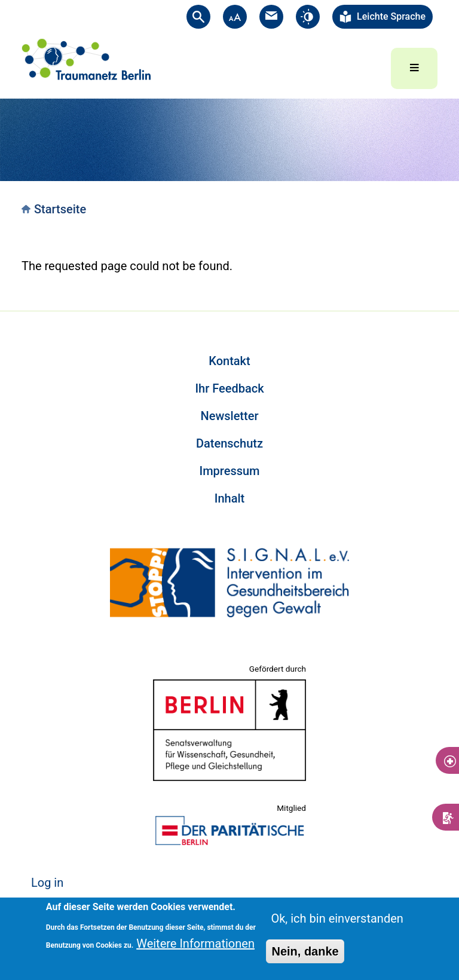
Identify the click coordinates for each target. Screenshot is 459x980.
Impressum (229, 471)
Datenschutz (229, 443)
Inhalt (229, 498)
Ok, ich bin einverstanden (337, 918)
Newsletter (230, 416)
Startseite (60, 209)
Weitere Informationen (195, 944)
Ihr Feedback (229, 388)
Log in (47, 883)
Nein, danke (305, 951)
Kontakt (229, 361)
